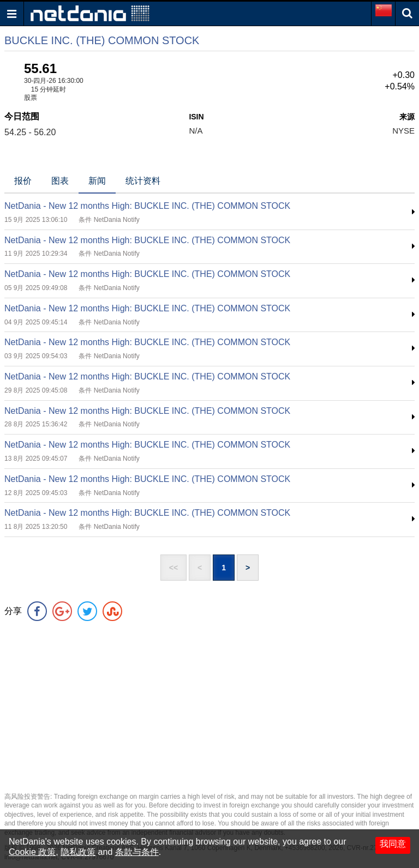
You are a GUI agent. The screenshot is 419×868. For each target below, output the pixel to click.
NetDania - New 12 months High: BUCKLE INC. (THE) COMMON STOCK (147, 206)
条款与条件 (137, 852)
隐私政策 (78, 852)
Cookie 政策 (32, 852)
